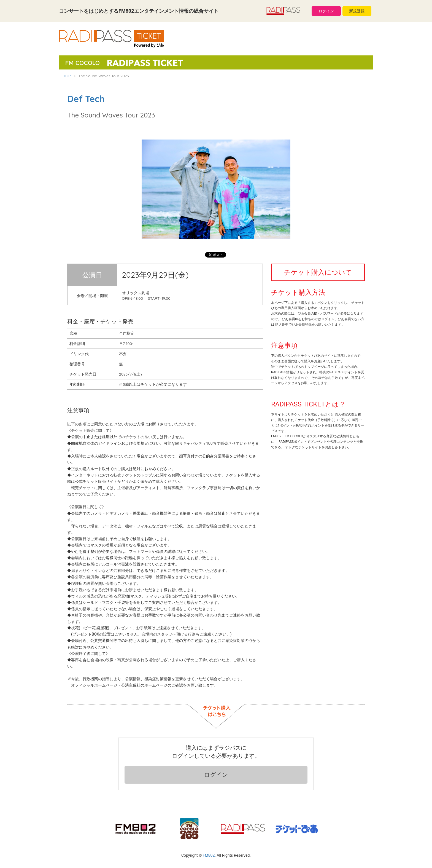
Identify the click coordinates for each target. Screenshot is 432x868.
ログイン (326, 11)
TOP (67, 76)
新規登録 (357, 11)
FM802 (209, 855)
